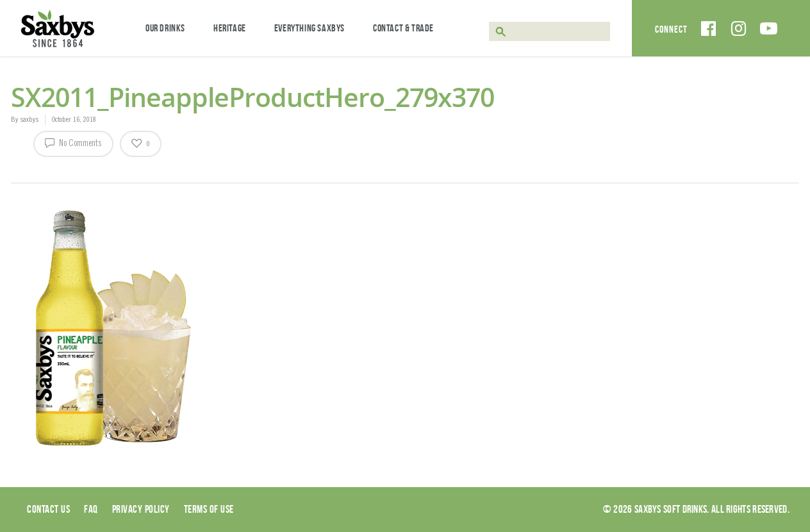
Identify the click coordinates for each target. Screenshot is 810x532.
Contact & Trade (403, 28)
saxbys (29, 120)
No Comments (73, 142)
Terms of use (209, 509)
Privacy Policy (141, 509)
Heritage (230, 28)
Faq (91, 509)
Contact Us (48, 509)
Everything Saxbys (310, 28)
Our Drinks (165, 28)
